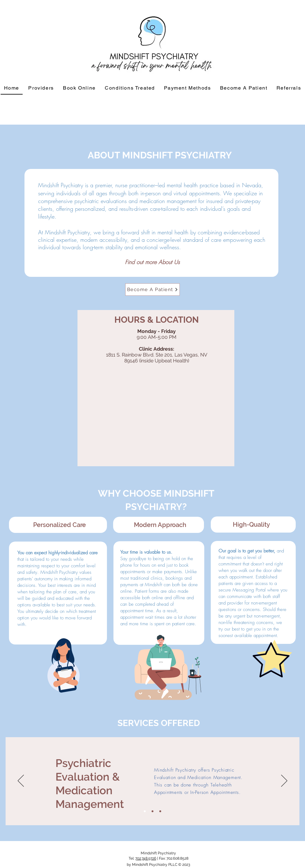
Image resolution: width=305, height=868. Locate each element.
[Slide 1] (145, 811)
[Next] (284, 781)
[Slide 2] (152, 811)
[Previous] (21, 781)
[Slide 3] (160, 811)
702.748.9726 (146, 858)
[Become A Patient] (152, 290)
